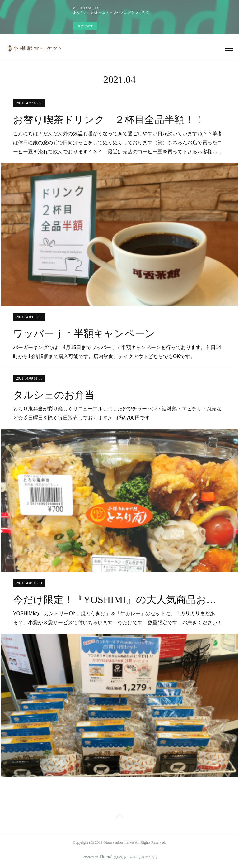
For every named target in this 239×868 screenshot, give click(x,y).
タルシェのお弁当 (54, 395)
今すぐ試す (85, 26)
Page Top (119, 818)
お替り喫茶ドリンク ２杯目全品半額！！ (109, 120)
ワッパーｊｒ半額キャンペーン (84, 333)
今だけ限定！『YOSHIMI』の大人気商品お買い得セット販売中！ (119, 600)
